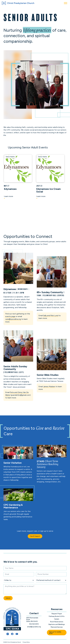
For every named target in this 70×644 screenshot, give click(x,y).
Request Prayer (57, 614)
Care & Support (35, 536)
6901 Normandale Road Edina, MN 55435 (32, 620)
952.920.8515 (34, 624)
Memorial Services (57, 627)
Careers (57, 619)
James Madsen (49, 387)
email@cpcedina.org (34, 627)
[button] (65, 3)
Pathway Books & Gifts (57, 616)
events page (10, 316)
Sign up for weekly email (55, 633)
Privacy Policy (26, 642)
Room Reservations (57, 622)
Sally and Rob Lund (51, 316)
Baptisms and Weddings (57, 624)
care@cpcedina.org (13, 319)
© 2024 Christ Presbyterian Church (12, 642)
